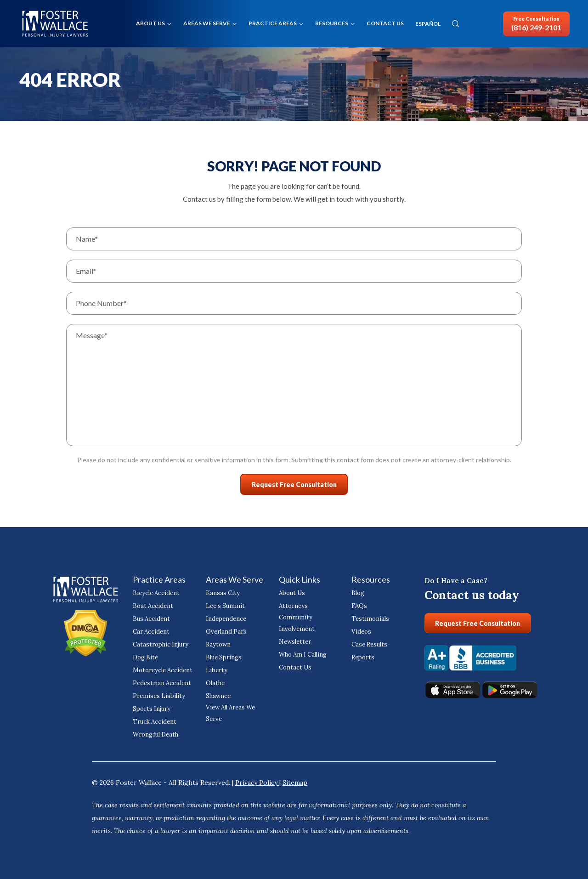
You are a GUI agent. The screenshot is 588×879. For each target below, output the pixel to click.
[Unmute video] (425, 585)
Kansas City (221, 591)
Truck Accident (153, 719)
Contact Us (385, 23)
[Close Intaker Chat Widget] (558, 585)
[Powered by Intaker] (510, 860)
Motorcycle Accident (160, 668)
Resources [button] (332, 23)
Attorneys (291, 604)
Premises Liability (156, 694)
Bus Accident (150, 616)
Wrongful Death (154, 732)
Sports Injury (149, 706)
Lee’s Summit (223, 604)
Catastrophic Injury (158, 642)
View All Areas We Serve (229, 711)
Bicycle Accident (154, 591)
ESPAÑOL (428, 24)
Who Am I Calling (301, 652)
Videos (360, 629)
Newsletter (293, 639)
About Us (150, 23)
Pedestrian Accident (159, 681)
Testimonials (368, 616)
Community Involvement (295, 621)
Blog (358, 591)
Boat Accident (151, 604)
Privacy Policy (257, 780)
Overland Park (224, 629)
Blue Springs (222, 655)
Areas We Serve (207, 23)
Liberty (215, 668)
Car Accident (150, 629)
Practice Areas (273, 23)
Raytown (217, 642)
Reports (362, 655)
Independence (224, 616)
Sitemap (295, 780)
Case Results (368, 642)
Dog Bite (144, 655)
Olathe (215, 681)
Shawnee (218, 694)
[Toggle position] (538, 585)
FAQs (359, 604)
